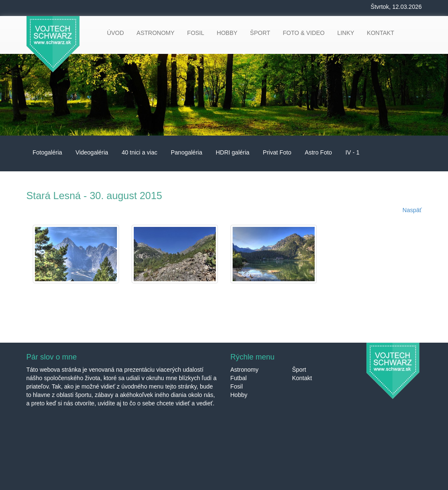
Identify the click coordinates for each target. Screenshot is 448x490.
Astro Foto (319, 152)
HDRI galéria (233, 152)
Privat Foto (277, 152)
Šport (299, 370)
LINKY (346, 33)
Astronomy (245, 370)
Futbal (239, 378)
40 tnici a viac (139, 152)
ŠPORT (260, 33)
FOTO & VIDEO (304, 33)
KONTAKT (380, 33)
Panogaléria (187, 152)
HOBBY (227, 33)
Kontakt (302, 378)
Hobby (239, 395)
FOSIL (196, 33)
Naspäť (412, 210)
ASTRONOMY (156, 33)
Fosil (237, 386)
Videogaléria (92, 152)
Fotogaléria (48, 152)
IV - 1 (352, 152)
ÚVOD (115, 33)
